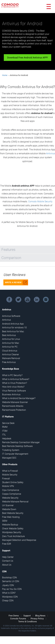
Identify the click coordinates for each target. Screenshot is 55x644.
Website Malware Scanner (15, 402)
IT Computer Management (15, 454)
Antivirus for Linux (11, 339)
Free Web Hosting (11, 517)
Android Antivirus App (13, 324)
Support (27, 616)
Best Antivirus (9, 335)
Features (8, 250)
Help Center (8, 557)
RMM (5, 427)
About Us (7, 565)
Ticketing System (11, 450)
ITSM (5, 431)
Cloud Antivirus (10, 351)
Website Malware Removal (15, 502)
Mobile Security (10, 475)
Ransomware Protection (14, 410)
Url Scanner (8, 505)
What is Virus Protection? (15, 383)
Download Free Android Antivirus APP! (27, 58)
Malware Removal (11, 358)
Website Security (10, 498)
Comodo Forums (18, 619)
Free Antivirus (9, 362)
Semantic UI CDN (11, 581)
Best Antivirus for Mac (13, 331)
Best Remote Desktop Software (17, 446)
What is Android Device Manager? (19, 398)
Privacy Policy (37, 619)
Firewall (6, 479)
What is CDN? (9, 593)
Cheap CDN (8, 601)
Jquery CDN (8, 585)
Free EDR (7, 544)
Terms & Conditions (27, 622)
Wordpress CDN (10, 597)
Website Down (9, 509)
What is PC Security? (12, 375)
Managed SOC (9, 458)
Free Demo (14, 616)
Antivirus (50, 153)
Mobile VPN (8, 486)
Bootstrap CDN (9, 578)
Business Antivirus (11, 394)
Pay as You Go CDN (12, 589)
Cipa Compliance (11, 490)
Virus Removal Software (14, 391)
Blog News (40, 616)
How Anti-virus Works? (13, 387)
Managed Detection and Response (19, 540)
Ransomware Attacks (13, 406)
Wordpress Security (12, 532)
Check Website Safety (13, 529)
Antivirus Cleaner (11, 354)
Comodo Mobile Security (40, 201)
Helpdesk (7, 439)
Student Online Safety (13, 482)
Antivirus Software (11, 316)
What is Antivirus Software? (16, 379)
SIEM (5, 521)
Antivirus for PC (10, 347)
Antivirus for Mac (11, 343)
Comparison (11, 258)
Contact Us (8, 561)
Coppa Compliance (12, 494)
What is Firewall (10, 471)
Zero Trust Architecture (13, 536)
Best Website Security (13, 513)
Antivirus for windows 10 (14, 328)
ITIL (4, 435)
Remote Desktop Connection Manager (21, 442)
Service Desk (8, 423)
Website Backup (10, 525)
